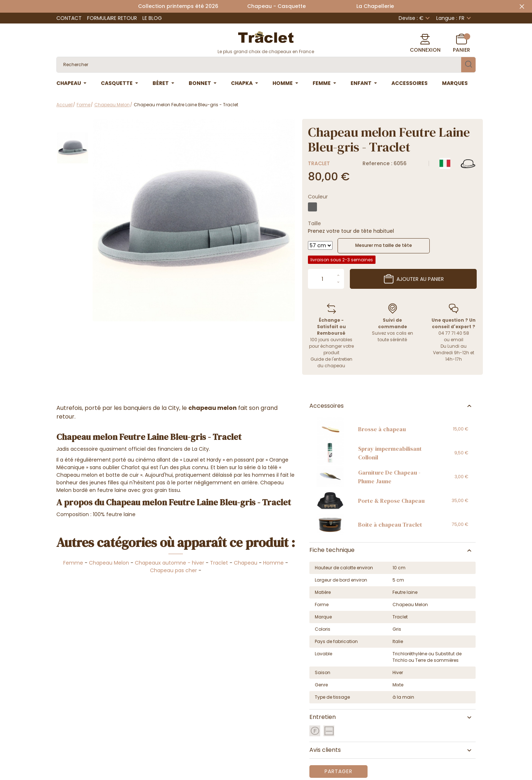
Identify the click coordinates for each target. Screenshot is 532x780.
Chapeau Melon (109, 563)
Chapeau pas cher (173, 570)
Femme (73, 563)
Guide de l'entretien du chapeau (331, 362)
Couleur (318, 197)
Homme (273, 563)
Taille (314, 223)
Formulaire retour (112, 18)
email (457, 340)
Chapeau (246, 563)
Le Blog (152, 18)
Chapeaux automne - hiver (170, 563)
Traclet (319, 163)
